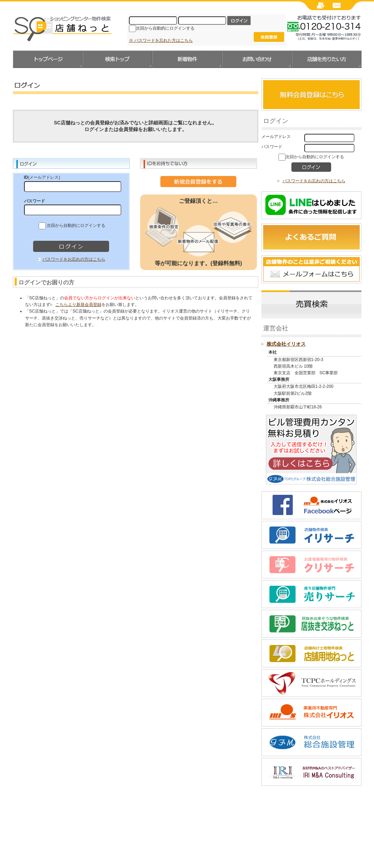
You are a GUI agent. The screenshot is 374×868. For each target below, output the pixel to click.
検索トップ (117, 59)
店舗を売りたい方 (327, 59)
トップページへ (48, 59)
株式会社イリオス (286, 344)
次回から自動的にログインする (165, 28)
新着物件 (187, 59)
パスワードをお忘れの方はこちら (74, 259)
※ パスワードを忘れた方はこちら (161, 40)
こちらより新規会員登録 (78, 305)
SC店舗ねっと (62, 28)
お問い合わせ (257, 59)
